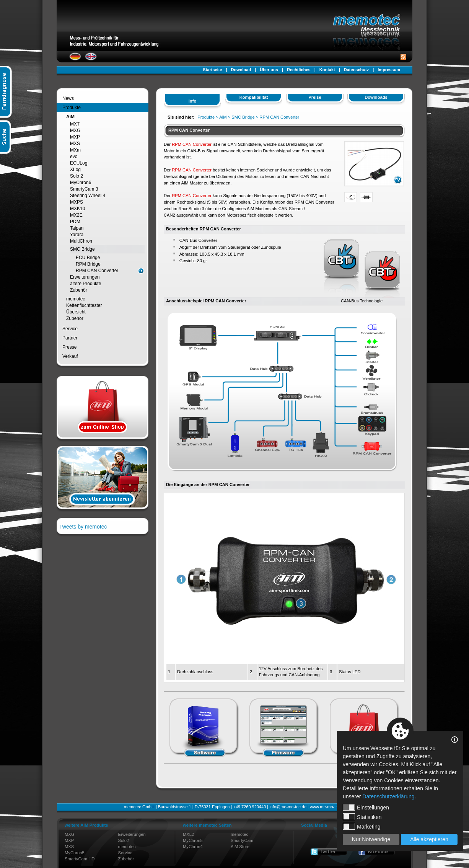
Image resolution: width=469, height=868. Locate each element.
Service (70, 329)
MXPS (77, 202)
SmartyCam (242, 840)
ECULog (79, 163)
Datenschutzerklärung (388, 796)
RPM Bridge (88, 264)
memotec (76, 299)
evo (74, 157)
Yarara (77, 235)
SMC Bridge (82, 249)
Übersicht (76, 312)
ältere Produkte (85, 284)
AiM (70, 117)
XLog (75, 170)
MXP (75, 137)
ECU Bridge (88, 258)
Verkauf (70, 356)
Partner (70, 338)
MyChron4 (193, 847)
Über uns (269, 70)
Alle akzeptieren (429, 839)
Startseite (212, 70)
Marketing (362, 826)
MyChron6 (81, 183)
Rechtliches (299, 70)
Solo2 (124, 840)
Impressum (389, 70)
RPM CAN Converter (97, 271)
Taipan (77, 228)
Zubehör (79, 290)
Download (241, 70)
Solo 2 (77, 176)
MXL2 (188, 834)
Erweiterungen (85, 277)
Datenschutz (356, 70)
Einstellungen (366, 807)
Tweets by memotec (83, 527)
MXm (75, 150)
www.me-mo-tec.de (328, 807)
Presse (69, 347)
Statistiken (362, 817)
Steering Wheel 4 (88, 196)
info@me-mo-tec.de (288, 807)
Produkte (72, 108)
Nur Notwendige (371, 839)
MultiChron (81, 241)
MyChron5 (75, 853)
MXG (75, 131)
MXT (75, 124)
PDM (75, 222)
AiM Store (240, 847)
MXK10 (77, 209)
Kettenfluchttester (84, 305)
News (68, 98)
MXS (75, 144)
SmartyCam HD (80, 859)
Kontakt (327, 70)
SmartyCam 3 (84, 189)
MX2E (76, 215)
